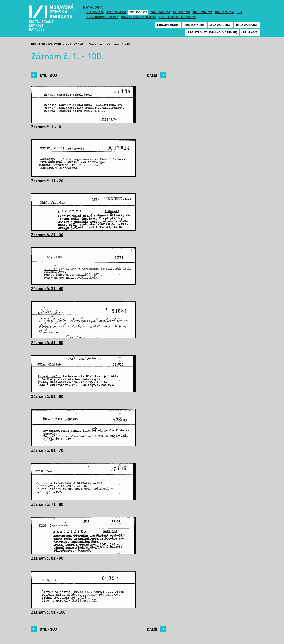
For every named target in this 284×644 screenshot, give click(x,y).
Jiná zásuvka (220, 25)
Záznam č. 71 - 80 (47, 504)
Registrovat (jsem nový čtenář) (212, 32)
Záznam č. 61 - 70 (47, 451)
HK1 (239, 12)
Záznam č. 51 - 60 (47, 397)
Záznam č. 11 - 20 (47, 181)
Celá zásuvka (247, 25)
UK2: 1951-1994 (116, 12)
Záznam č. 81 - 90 (47, 558)
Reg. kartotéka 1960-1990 (177, 17)
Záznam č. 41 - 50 (47, 343)
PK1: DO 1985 (138, 12)
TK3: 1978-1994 (225, 12)
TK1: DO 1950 (181, 12)
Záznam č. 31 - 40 (47, 289)
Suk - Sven (96, 44)
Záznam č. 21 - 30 (47, 235)
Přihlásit (250, 32)
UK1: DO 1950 (95, 12)
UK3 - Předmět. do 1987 (102, 17)
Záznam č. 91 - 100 (48, 612)
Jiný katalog (194, 25)
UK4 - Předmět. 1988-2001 (138, 17)
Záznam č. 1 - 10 (46, 127)
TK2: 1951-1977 (202, 12)
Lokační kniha (168, 25)
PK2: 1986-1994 (160, 12)
